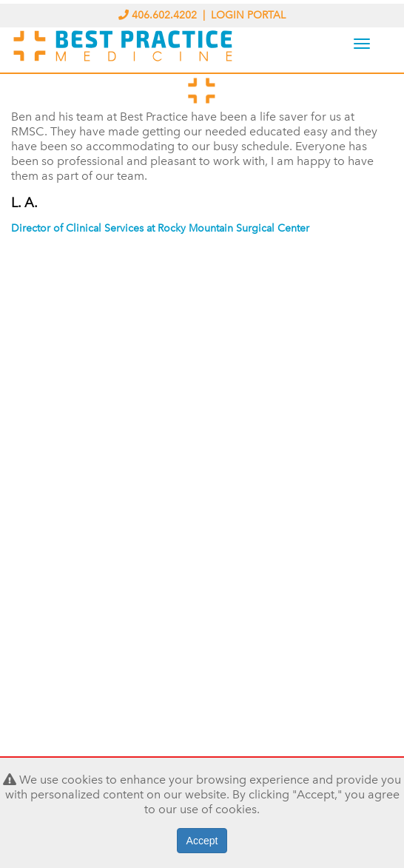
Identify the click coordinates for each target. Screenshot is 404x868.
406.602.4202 (159, 15)
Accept (202, 841)
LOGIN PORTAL (248, 15)
